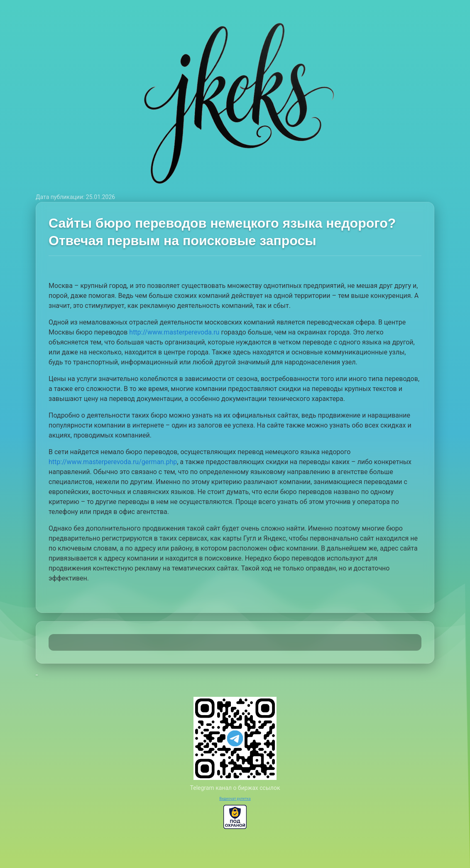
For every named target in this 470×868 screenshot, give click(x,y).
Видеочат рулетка (235, 799)
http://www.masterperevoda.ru (174, 332)
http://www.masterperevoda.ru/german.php (113, 462)
